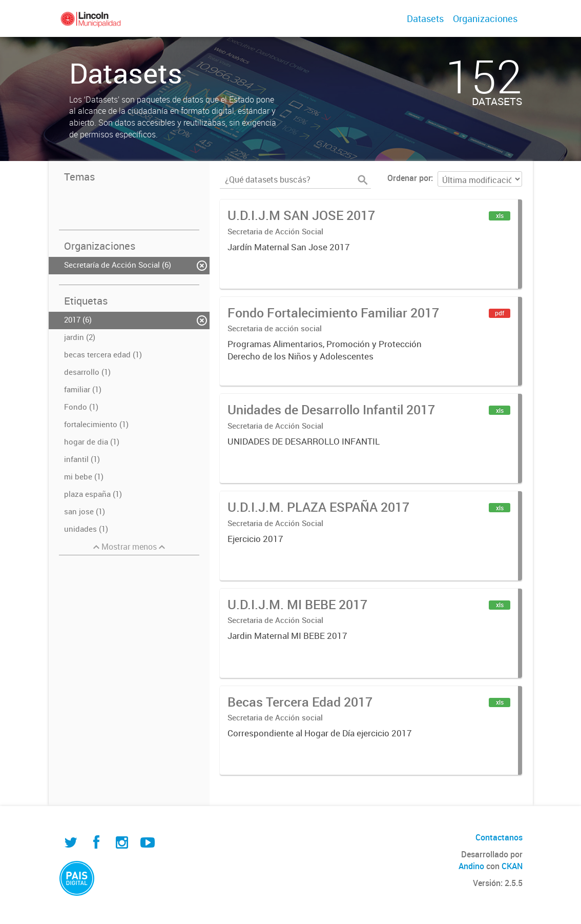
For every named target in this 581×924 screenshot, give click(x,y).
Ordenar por (409, 178)
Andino (471, 866)
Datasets (425, 18)
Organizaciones (485, 18)
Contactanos (499, 837)
